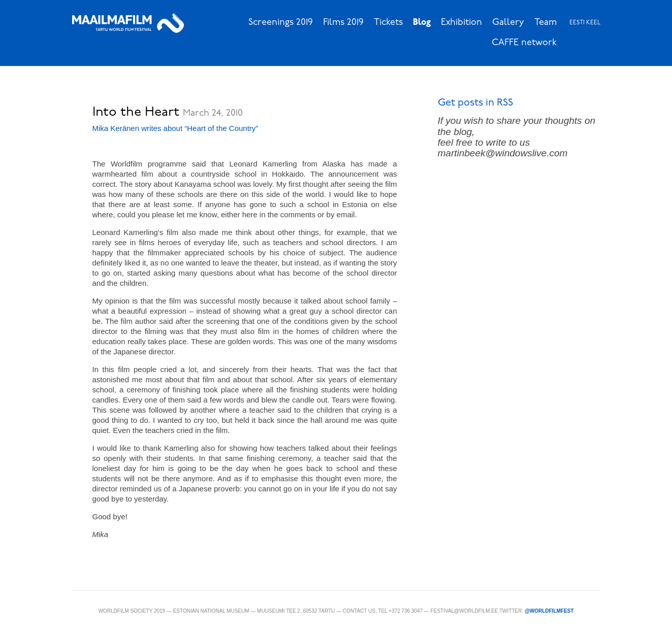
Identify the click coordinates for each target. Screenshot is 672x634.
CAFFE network (524, 43)
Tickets (388, 23)
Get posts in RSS (475, 103)
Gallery (508, 23)
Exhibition (461, 23)
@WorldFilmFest (549, 611)
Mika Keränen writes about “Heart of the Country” (175, 128)
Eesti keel (585, 23)
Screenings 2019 (281, 23)
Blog (422, 23)
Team (546, 23)
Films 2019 (343, 23)
